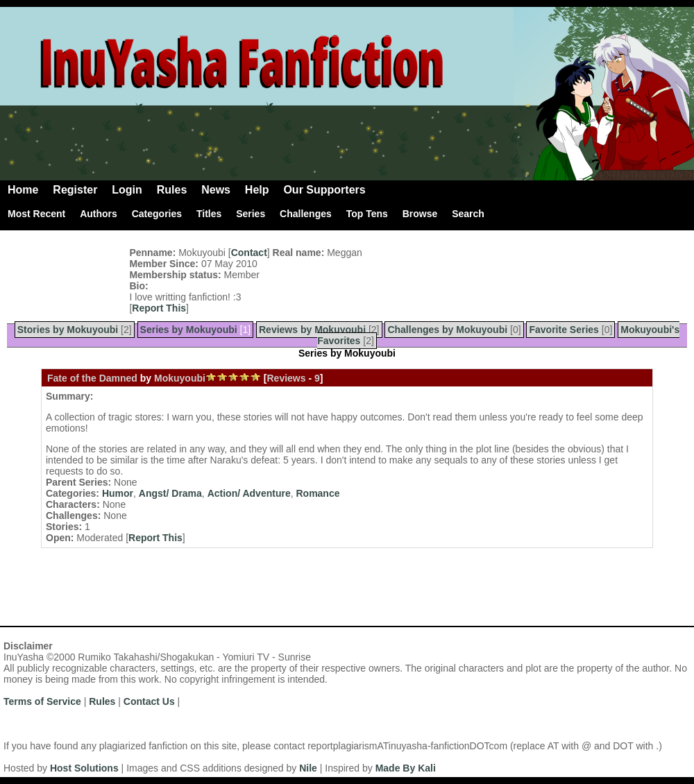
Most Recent (36, 214)
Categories (157, 214)
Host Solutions (84, 768)
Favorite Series (564, 330)
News (216, 190)
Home (23, 190)
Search (468, 214)
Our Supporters (324, 190)
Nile (308, 768)
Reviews (286, 378)
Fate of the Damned (92, 378)
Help (257, 190)
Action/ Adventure (249, 493)
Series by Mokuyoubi (189, 330)
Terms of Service (42, 701)
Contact (249, 253)
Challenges (306, 214)
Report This (159, 308)
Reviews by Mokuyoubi (312, 330)
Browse (420, 214)
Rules (172, 190)
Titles (209, 214)
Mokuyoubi (180, 378)
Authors (99, 214)
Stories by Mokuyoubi (68, 330)
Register (75, 190)
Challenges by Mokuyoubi (447, 330)
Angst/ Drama (170, 493)
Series (251, 214)
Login (127, 190)
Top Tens (367, 214)
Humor (118, 493)
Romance (318, 493)
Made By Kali (406, 768)
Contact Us (149, 701)
